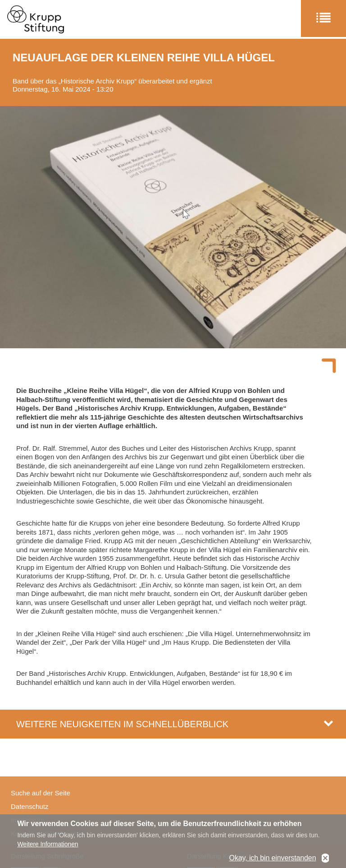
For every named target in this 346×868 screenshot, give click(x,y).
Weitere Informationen (48, 844)
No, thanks (325, 858)
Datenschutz (30, 806)
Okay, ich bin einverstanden (273, 858)
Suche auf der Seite (41, 793)
